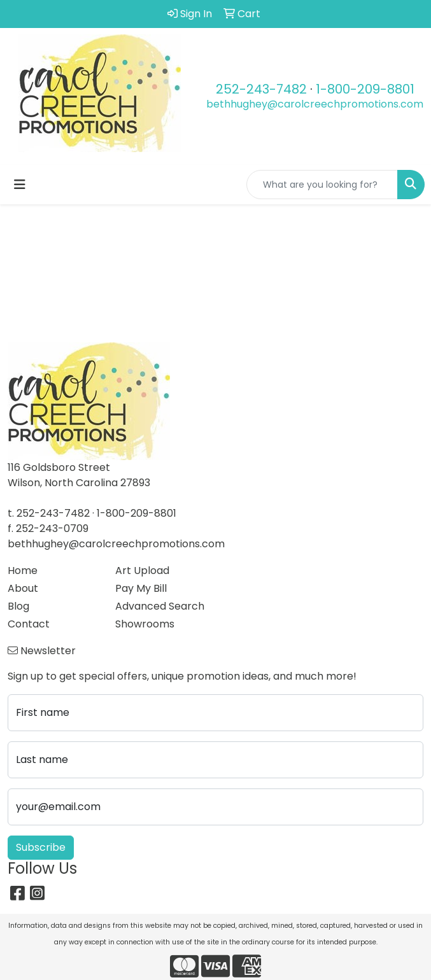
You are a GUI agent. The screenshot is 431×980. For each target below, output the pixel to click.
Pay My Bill (141, 588)
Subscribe (41, 847)
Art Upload (142, 570)
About (23, 588)
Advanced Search (160, 606)
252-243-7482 (261, 89)
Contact (29, 624)
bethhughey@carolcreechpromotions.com (315, 104)
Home (23, 570)
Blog (18, 606)
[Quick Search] (322, 185)
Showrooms (145, 624)
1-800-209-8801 (365, 89)
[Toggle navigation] (20, 185)
